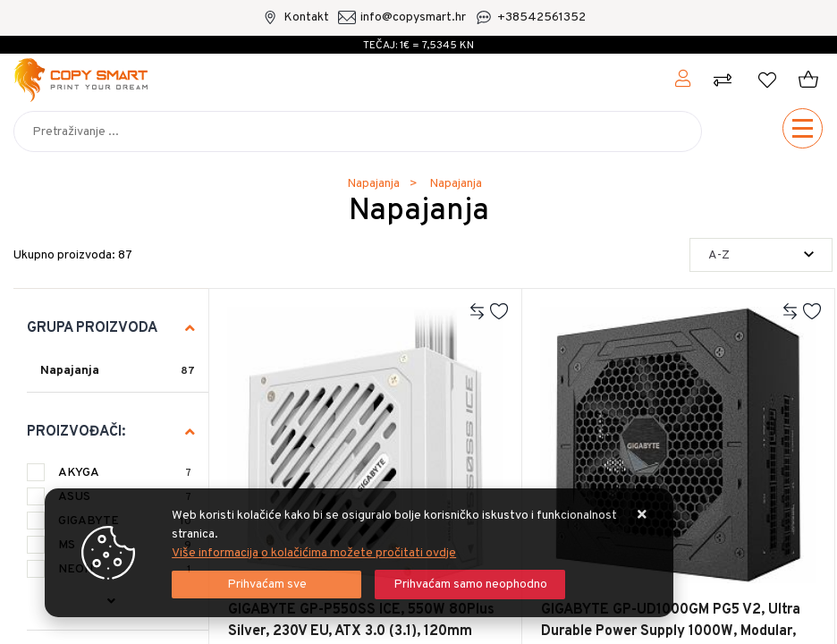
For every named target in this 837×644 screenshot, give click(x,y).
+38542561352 (541, 17)
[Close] (266, 585)
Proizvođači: (76, 432)
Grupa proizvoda (92, 328)
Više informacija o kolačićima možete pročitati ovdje (314, 553)
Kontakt (306, 17)
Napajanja (70, 371)
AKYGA (125, 473)
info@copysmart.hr (413, 17)
